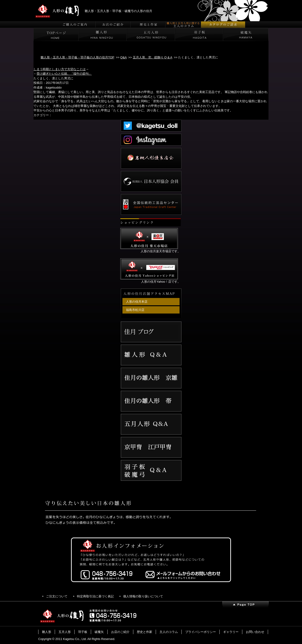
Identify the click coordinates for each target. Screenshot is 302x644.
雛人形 (47, 632)
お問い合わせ (255, 632)
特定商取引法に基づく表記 (95, 596)
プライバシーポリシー (201, 632)
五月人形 (65, 632)
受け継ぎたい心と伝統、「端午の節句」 (64, 74)
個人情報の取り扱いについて (143, 596)
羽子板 (83, 632)
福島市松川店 (135, 310)
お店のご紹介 (120, 632)
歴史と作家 (145, 632)
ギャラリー (231, 632)
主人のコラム (169, 632)
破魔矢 (99, 632)
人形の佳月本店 (137, 302)
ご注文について (57, 596)
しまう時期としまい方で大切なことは (60, 69)
